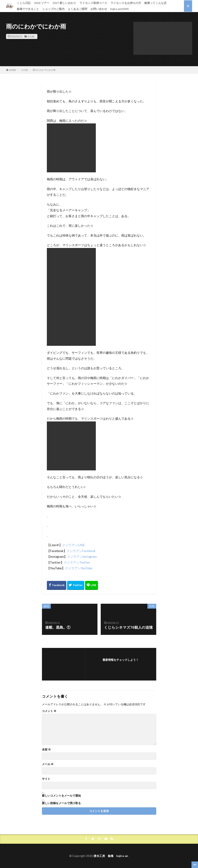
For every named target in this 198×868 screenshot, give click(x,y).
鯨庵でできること (28, 9)
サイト (46, 779)
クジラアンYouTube (79, 568)
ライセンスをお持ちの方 (126, 3)
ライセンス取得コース (93, 3)
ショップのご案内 (53, 9)
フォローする (121, 665)
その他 (31, 36)
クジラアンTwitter (77, 562)
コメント (49, 711)
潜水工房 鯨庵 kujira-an (111, 856)
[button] (163, 38)
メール (48, 764)
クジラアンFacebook (81, 551)
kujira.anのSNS (120, 9)
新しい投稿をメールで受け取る (61, 803)
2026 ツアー (42, 3)
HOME (13, 70)
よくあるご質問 (77, 9)
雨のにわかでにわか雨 (44, 70)
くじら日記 (24, 3)
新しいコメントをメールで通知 (61, 796)
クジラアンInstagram (82, 557)
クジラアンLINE (74, 545)
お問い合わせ (99, 9)
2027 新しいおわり (64, 3)
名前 (46, 750)
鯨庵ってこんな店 (155, 3)
